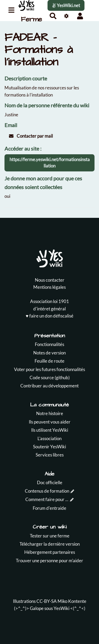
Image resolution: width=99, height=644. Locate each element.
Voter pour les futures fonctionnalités (49, 369)
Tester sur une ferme (50, 536)
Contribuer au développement (49, 386)
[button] (80, 16)
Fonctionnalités (49, 344)
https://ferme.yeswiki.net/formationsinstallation (50, 163)
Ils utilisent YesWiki (50, 430)
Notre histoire (50, 413)
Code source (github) (50, 378)
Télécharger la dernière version (50, 544)
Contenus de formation (47, 491)
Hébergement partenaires (50, 552)
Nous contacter (50, 280)
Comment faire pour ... (47, 499)
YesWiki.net (66, 5)
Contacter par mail (31, 136)
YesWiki (62, 608)
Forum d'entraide (49, 508)
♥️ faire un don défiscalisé (49, 316)
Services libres (50, 455)
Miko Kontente (72, 601)
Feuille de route (49, 361)
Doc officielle (50, 482)
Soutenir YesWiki (49, 447)
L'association (49, 438)
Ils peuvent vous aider (50, 422)
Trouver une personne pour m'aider (49, 561)
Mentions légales (49, 287)
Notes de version (49, 353)
